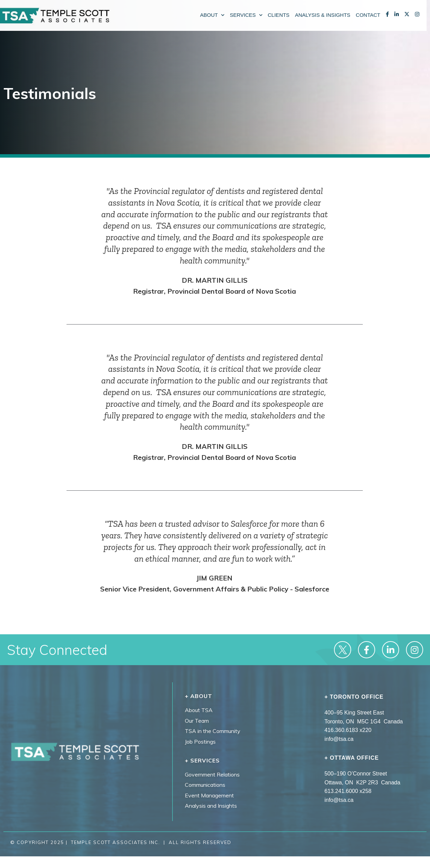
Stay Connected (57, 650)
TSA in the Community (213, 731)
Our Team (197, 721)
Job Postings (200, 742)
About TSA (199, 710)
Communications (205, 785)
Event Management (209, 795)
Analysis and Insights (211, 806)
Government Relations (212, 774)
